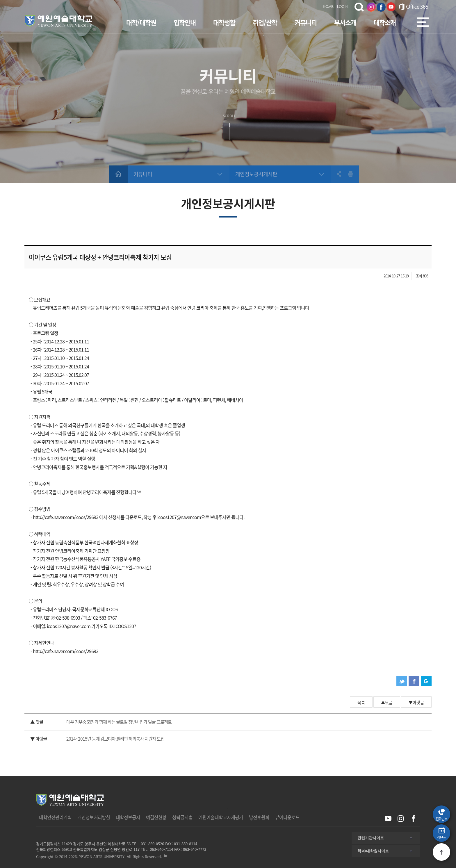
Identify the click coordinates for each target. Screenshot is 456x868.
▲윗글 (387, 702)
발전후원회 (259, 817)
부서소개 (345, 22)
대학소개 (385, 22)
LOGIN (343, 7)
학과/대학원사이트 (373, 851)
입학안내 (185, 22)
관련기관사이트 (371, 838)
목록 (361, 702)
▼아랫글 (416, 702)
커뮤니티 (306, 22)
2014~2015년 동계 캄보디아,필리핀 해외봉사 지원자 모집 (97, 739)
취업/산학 (265, 22)
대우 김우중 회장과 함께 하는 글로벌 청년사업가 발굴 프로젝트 (101, 722)
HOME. (328, 7)
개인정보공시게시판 (256, 174)
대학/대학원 (141, 22)
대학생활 (224, 22)
